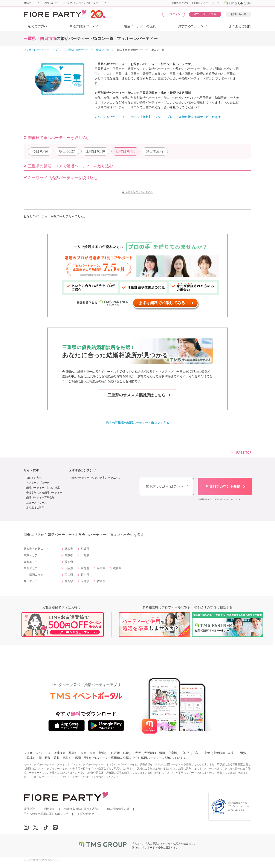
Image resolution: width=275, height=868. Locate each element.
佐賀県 (101, 581)
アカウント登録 (205, 14)
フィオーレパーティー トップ (41, 50)
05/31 (125, 151)
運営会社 (29, 809)
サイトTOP (31, 471)
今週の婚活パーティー (86, 26)
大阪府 (69, 568)
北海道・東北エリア (36, 549)
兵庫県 (101, 568)
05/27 (67, 151)
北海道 (69, 549)
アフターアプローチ (38, 483)
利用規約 (50, 809)
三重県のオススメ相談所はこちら (136, 395)
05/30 (95, 151)
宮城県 (85, 549)
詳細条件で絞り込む (140, 192)
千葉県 (85, 555)
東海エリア (31, 562)
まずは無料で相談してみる (162, 303)
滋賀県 (117, 568)
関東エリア (31, 555)
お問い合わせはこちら (165, 486)
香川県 (85, 575)
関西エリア (31, 568)
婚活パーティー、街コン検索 (43, 488)
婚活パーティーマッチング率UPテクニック (96, 478)
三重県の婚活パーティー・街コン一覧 (87, 50)
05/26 (40, 151)
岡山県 (69, 575)
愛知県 (69, 562)
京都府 (85, 568)
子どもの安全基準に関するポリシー (46, 814)
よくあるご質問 (240, 26)
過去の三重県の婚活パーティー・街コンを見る (137, 423)
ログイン (174, 14)
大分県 (85, 581)
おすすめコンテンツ (192, 26)
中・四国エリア (33, 575)
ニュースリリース (37, 503)
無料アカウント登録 (223, 486)
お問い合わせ (238, 14)
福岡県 (69, 581)
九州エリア (31, 581)
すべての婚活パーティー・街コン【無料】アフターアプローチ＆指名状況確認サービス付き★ (158, 117)
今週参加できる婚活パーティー (44, 493)
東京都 (69, 555)
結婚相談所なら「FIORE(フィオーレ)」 (196, 3)
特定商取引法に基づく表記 (81, 809)
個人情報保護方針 (118, 809)
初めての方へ (38, 26)
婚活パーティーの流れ (140, 26)
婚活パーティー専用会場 (40, 497)
